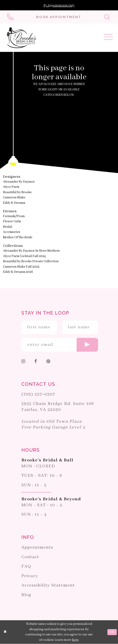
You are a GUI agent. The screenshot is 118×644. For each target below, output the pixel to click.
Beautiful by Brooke (17, 192)
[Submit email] (87, 345)
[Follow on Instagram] (23, 362)
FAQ (26, 567)
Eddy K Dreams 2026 (18, 272)
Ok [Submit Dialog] (112, 632)
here (75, 640)
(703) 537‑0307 (38, 394)
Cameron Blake (14, 198)
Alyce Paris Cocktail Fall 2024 (24, 256)
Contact (30, 557)
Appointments (37, 547)
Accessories (11, 232)
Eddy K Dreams (14, 203)
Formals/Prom (14, 216)
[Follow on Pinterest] (48, 362)
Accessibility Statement (48, 586)
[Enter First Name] (39, 327)
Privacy (30, 576)
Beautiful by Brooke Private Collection (31, 261)
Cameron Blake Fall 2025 (21, 267)
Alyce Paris (11, 187)
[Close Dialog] (5, 632)
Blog (26, 595)
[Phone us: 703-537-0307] (11, 17)
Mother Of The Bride (18, 237)
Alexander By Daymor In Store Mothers (31, 251)
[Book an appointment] (59, 17)
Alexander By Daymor (19, 182)
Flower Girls (12, 222)
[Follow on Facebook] (36, 362)
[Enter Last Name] (80, 327)
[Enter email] (60, 345)
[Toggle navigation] (108, 38)
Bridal (8, 227)
